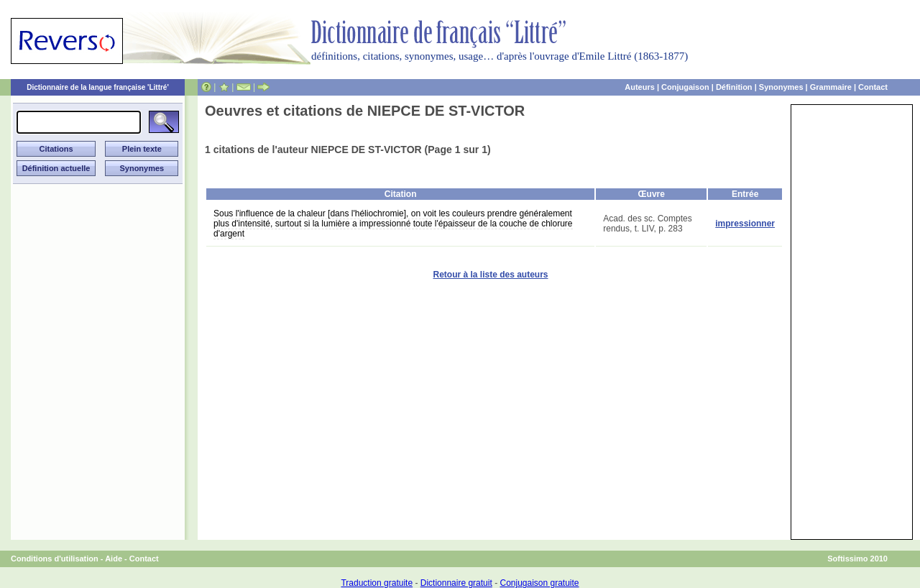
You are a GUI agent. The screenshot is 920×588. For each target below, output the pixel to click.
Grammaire (831, 87)
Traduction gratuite (377, 583)
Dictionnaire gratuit (456, 583)
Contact (873, 87)
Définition (734, 87)
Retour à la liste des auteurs (490, 275)
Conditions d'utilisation (55, 559)
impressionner (745, 224)
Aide (114, 559)
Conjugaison (685, 87)
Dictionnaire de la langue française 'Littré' (98, 87)
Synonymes (781, 87)
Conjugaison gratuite (539, 583)
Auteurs (640, 87)
